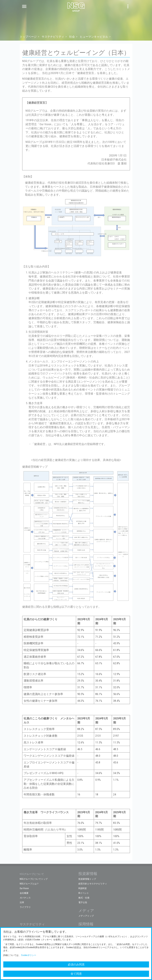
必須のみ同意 (76, 964)
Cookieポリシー (29, 955)
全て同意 (76, 974)
